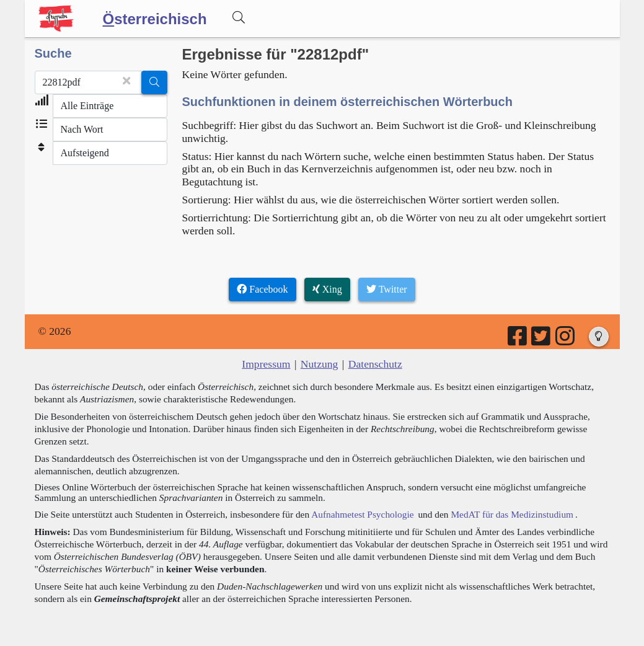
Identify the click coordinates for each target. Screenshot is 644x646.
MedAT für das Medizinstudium (512, 514)
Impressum (266, 364)
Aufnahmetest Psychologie (362, 514)
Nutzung (320, 364)
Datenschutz (375, 364)
